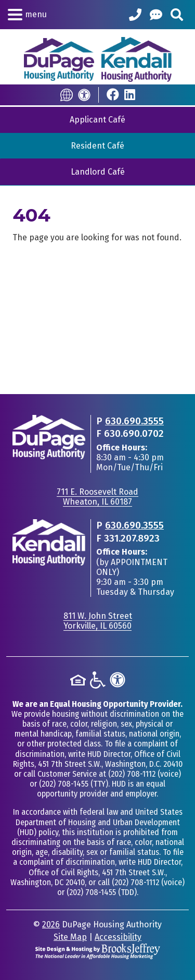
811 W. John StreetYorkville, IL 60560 (98, 621)
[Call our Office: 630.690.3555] (135, 15)
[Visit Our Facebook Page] (113, 95)
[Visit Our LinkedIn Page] (130, 95)
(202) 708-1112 (132, 774)
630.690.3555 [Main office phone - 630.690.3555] (134, 421)
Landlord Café (98, 172)
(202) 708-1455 (64, 784)
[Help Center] (156, 15)
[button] (27, 15)
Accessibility (118, 937)
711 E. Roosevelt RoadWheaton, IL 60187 (97, 497)
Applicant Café (97, 120)
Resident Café (97, 146)
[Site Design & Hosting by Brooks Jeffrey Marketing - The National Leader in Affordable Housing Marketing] (98, 951)
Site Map (70, 937)
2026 (51, 924)
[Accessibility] (84, 95)
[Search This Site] (177, 15)
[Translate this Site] (67, 95)
